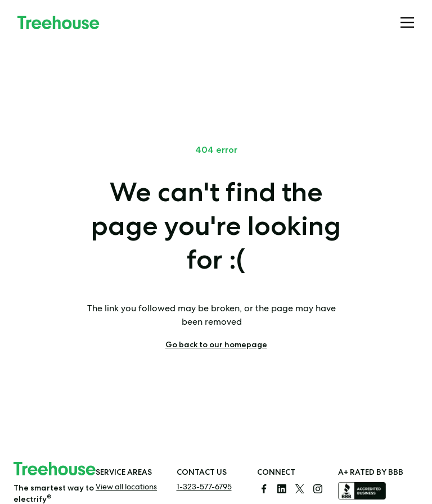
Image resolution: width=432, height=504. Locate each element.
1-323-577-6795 (204, 488)
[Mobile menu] (407, 22)
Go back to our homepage (216, 344)
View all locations (126, 488)
